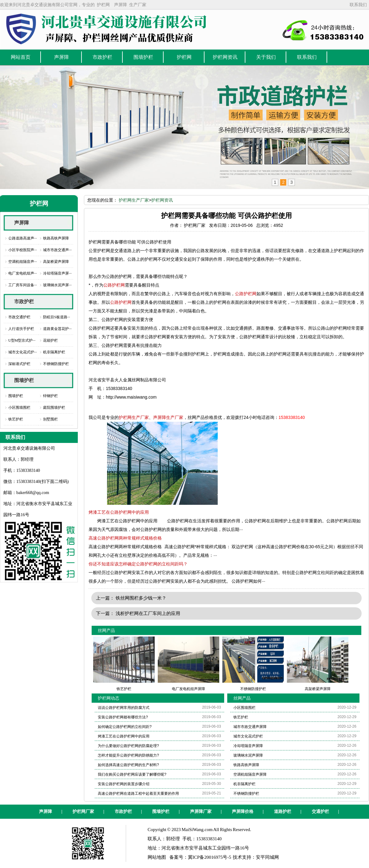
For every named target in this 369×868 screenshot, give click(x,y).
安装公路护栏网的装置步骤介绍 (124, 784)
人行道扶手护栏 (21, 329)
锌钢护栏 (50, 396)
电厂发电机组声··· (23, 273)
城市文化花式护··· (23, 352)
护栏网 (103, 5)
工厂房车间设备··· (23, 285)
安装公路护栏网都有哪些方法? (123, 717)
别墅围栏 (50, 419)
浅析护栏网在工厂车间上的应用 (148, 613)
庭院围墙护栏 (54, 408)
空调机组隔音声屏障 (250, 774)
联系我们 (358, 5)
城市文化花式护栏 (248, 736)
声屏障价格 (243, 812)
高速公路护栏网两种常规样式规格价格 (125, 538)
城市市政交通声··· (57, 250)
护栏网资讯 (162, 200)
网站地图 (157, 857)
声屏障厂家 (201, 812)
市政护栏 (24, 301)
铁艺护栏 (16, 419)
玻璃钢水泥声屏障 (248, 755)
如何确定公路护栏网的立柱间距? (125, 727)
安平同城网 (267, 857)
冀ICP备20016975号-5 (210, 857)
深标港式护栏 (19, 364)
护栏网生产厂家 (134, 200)
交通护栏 (320, 812)
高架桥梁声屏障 (56, 262)
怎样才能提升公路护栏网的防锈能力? (128, 755)
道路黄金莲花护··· (57, 329)
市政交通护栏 (19, 317)
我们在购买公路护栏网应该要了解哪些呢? (132, 774)
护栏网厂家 (83, 812)
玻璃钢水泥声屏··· (57, 285)
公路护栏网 (114, 285)
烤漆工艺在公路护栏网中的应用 (119, 512)
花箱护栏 (50, 340)
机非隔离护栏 (54, 352)
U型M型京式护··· (22, 340)
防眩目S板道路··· (57, 317)
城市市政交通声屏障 (250, 727)
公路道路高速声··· (23, 238)
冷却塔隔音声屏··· (57, 273)
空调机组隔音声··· (23, 262)
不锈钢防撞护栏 (56, 364)
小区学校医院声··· (23, 250)
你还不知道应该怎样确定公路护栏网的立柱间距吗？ (138, 564)
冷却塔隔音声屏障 (248, 746)
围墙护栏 (24, 380)
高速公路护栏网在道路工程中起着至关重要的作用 (138, 794)
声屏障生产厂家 (168, 417)
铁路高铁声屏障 (56, 238)
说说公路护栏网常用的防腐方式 (124, 708)
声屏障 (121, 5)
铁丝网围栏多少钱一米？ (141, 598)
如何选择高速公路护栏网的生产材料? (128, 765)
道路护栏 (283, 812)
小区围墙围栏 (19, 408)
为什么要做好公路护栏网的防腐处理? (128, 746)
